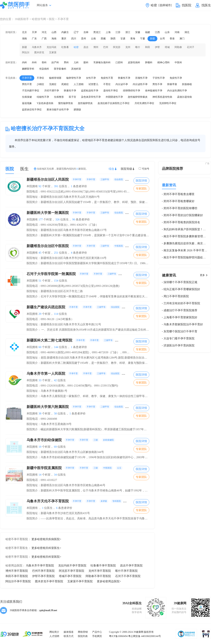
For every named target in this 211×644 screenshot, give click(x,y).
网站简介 (54, 632)
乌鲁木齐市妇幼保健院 (71, 440)
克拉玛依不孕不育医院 (72, 566)
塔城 (167, 47)
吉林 (86, 32)
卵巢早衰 (172, 84)
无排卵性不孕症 (168, 103)
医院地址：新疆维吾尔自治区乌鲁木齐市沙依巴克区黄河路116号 (67, 258)
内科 (24, 62)
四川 (74, 39)
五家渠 (53, 52)
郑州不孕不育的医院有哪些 (180, 208)
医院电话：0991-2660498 (42, 419)
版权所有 (149, 632)
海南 (54, 39)
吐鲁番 (65, 47)
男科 (66, 62)
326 (57, 219)
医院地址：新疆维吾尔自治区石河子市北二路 (55, 291)
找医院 (187, 5)
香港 (172, 39)
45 (40, 253)
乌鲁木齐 (37, 47)
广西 (44, 39)
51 (40, 281)
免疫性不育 (107, 78)
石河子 (191, 47)
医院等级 (126, 169)
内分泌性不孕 (140, 84)
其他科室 (76, 69)
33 (40, 380)
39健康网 (138, 632)
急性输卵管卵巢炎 (138, 97)
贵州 (84, 39)
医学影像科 (60, 69)
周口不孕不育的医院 (176, 296)
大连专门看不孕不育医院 (179, 338)
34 (55, 475)
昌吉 (86, 47)
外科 (34, 62)
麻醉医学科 (28, 69)
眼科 (86, 62)
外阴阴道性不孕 (114, 97)
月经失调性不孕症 (144, 103)
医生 (24, 169)
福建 (148, 32)
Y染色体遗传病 (45, 103)
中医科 (178, 62)
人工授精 (79, 84)
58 (55, 413)
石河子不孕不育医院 (128, 576)
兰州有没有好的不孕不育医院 (182, 303)
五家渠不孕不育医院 (80, 581)
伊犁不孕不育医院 (43, 576)
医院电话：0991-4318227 (42, 480)
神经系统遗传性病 (162, 97)
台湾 (162, 39)
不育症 (107, 84)
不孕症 (40, 78)
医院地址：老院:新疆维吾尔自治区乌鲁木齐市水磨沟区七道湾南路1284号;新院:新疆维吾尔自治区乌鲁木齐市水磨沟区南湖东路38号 (108, 358)
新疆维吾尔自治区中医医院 (80, 246)
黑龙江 (97, 32)
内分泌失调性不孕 (177, 91)
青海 (133, 39)
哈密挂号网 (39, 19)
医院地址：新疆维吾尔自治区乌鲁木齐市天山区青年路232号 (64, 324)
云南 (93, 39)
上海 (108, 32)
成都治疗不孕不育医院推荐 (180, 310)
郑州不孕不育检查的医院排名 (182, 222)
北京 (24, 32)
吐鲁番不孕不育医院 (103, 566)
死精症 (65, 84)
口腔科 (119, 62)
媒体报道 (69, 632)
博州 (96, 47)
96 (74, 219)
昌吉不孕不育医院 (131, 566)
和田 (148, 47)
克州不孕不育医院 (100, 571)
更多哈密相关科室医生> (46, 548)
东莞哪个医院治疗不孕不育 (180, 331)
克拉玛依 (52, 47)
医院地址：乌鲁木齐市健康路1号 (47, 391)
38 (40, 413)
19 (40, 447)
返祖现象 (27, 103)
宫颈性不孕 (141, 78)
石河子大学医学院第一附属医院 (84, 274)
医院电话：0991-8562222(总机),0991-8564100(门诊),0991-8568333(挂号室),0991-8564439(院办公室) (87, 191)
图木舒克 (39, 52)
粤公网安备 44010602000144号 (145, 636)
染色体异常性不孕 (91, 97)
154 (56, 281)
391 (56, 186)
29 (40, 314)
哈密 (76, 47)
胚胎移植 (187, 84)
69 (55, 447)
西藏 (103, 39)
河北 (44, 32)
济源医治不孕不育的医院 (179, 345)
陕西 (113, 39)
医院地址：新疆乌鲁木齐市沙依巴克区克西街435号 (58, 513)
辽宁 (76, 32)
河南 (177, 32)
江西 (157, 32)
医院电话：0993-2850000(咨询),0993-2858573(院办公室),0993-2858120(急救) (73, 286)
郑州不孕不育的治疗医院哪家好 (183, 215)
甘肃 (123, 39)
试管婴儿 (93, 84)
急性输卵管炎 (85, 103)
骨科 (44, 62)
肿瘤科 (149, 62)
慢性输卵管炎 (66, 103)
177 (41, 219)
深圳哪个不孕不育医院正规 (180, 282)
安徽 (138, 32)
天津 (34, 32)
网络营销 (83, 632)
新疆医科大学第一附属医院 (80, 213)
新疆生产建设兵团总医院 (85, 307)
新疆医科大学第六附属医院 (80, 407)
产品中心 (97, 632)
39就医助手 (22, 19)
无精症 (53, 84)
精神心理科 (164, 62)
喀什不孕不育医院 (126, 571)
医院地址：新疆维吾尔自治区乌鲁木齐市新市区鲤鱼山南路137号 (67, 230)
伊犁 (157, 47)
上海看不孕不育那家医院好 (180, 317)
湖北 (187, 32)
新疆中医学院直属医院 (75, 468)
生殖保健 (27, 97)
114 (56, 314)
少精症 (40, 84)
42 (55, 380)
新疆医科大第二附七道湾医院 (82, 340)
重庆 (64, 39)
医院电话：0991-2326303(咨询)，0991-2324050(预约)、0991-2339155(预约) (72, 386)
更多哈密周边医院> (109, 581)
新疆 (152, 39)
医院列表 (83, 636)
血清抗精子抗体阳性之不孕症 (114, 103)
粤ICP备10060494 (118, 636)
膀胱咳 (77, 110)
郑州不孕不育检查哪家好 (179, 201)
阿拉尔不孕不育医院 (18, 581)
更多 (202, 275)
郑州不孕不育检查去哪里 (179, 194)
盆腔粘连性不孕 (90, 91)
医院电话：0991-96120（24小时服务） (50, 319)
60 (40, 347)
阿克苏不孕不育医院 (72, 571)
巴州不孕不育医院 (43, 571)
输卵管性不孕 (74, 78)
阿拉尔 (26, 52)
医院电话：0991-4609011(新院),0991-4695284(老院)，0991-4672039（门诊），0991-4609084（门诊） (88, 352)
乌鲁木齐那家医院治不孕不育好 (183, 324)
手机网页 (97, 636)
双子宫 (72, 97)
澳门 (182, 39)
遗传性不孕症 (111, 91)
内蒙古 (65, 32)
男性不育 (27, 84)
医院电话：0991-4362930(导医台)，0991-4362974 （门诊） (63, 225)
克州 (128, 47)
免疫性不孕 (176, 78)
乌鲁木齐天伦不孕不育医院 (81, 501)
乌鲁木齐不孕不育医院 (40, 566)
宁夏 (143, 39)
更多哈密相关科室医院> (46, 557)
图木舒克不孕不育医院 (49, 581)
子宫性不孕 (159, 78)
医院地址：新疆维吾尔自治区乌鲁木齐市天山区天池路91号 (63, 197)
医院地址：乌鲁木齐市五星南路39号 (49, 424)
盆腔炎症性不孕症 (32, 110)
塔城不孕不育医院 (70, 576)
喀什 (138, 47)
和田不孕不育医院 (17, 576)
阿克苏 (117, 47)
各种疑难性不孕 (154, 91)
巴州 (106, 47)
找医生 (206, 5)
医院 (52, 19)
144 (56, 347)
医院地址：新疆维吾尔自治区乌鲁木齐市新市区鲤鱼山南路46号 (66, 485)
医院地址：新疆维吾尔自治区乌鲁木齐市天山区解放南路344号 (65, 452)
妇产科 (55, 62)
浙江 (128, 32)
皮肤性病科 (134, 62)
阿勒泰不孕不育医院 (98, 576)
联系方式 (69, 636)
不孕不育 (27, 78)
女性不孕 (91, 78)
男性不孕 (157, 84)
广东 (34, 39)
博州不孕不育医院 (17, 571)
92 (40, 186)
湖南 (24, 39)
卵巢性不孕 (124, 78)
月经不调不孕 (52, 91)
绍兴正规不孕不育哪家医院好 (182, 289)
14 (40, 475)
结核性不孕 (43, 97)
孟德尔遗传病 (184, 97)
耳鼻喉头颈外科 (102, 62)
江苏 (118, 32)
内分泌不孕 (122, 84)
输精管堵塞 (55, 78)
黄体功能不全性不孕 (58, 110)
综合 (111, 169)
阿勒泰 (178, 47)
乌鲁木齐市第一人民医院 (79, 373)
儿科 (76, 62)
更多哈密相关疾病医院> (46, 539)
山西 (54, 32)
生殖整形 (59, 97)
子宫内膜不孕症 (31, 91)
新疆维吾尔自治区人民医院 (80, 179)
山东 (167, 32)
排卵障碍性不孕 (132, 91)
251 (56, 253)
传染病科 (44, 69)
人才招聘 (54, 636)
